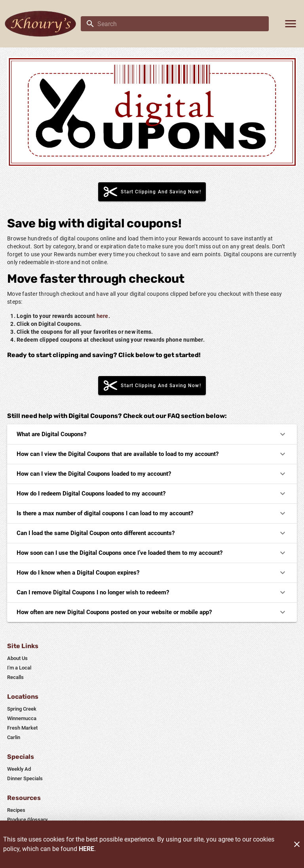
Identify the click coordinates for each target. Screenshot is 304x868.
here (103, 316)
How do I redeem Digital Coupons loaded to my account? (152, 494)
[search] (180, 24)
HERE (86, 849)
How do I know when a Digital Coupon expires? (152, 573)
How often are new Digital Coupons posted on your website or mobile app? (152, 612)
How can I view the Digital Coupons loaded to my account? (152, 474)
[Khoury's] (43, 24)
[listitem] (17, 658)
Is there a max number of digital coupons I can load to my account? (152, 513)
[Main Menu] (291, 24)
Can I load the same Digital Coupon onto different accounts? (152, 533)
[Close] (297, 844)
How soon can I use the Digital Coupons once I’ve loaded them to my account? (152, 553)
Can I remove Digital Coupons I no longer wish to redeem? (152, 592)
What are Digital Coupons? (152, 434)
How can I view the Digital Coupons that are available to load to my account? (152, 454)
